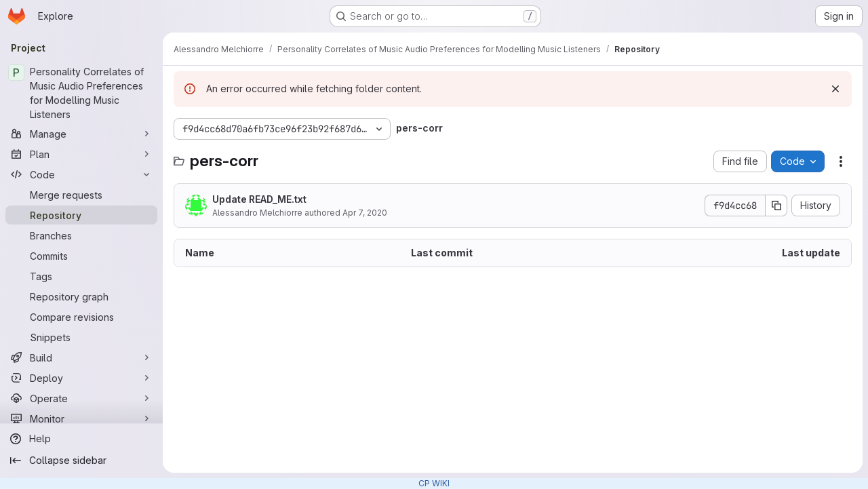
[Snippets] (81, 337)
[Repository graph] (81, 296)
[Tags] (81, 276)
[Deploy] (81, 378)
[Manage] (81, 134)
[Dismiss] (835, 89)
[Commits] (81, 256)
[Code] (81, 174)
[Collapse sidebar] (81, 461)
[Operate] (81, 398)
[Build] (81, 357)
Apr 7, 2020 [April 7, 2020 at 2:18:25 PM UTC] (365, 213)
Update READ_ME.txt (259, 199)
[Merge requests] (81, 195)
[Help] (81, 439)
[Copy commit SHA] (776, 206)
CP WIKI (434, 483)
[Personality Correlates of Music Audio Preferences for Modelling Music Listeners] (81, 93)
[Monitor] (81, 418)
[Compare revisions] (81, 317)
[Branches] (81, 235)
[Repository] (81, 215)
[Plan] (81, 154)
